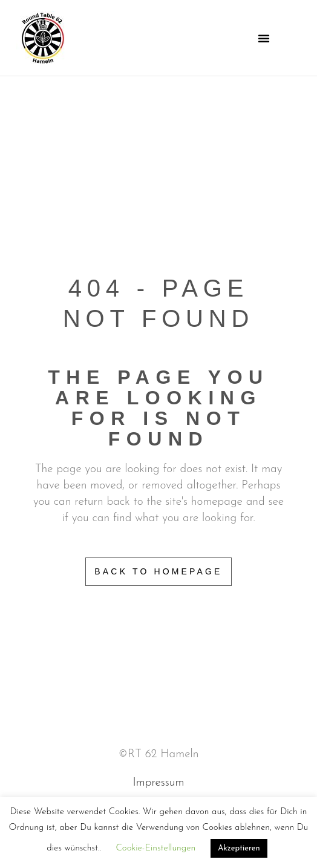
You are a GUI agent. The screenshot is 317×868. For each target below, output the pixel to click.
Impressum (159, 783)
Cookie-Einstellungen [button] (155, 848)
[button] (264, 38)
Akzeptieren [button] (239, 848)
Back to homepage (158, 571)
